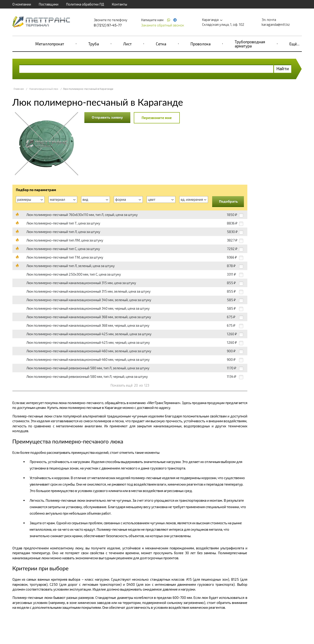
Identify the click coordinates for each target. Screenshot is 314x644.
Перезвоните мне (157, 118)
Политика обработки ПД (85, 4)
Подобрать (228, 201)
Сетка (161, 44)
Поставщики (49, 4)
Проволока (201, 44)
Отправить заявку (107, 117)
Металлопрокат (50, 44)
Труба (94, 44)
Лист (127, 44)
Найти (283, 68)
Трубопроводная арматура (250, 44)
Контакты (119, 4)
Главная (19, 89)
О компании (22, 4)
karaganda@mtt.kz (276, 24)
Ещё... (294, 44)
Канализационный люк (44, 89)
